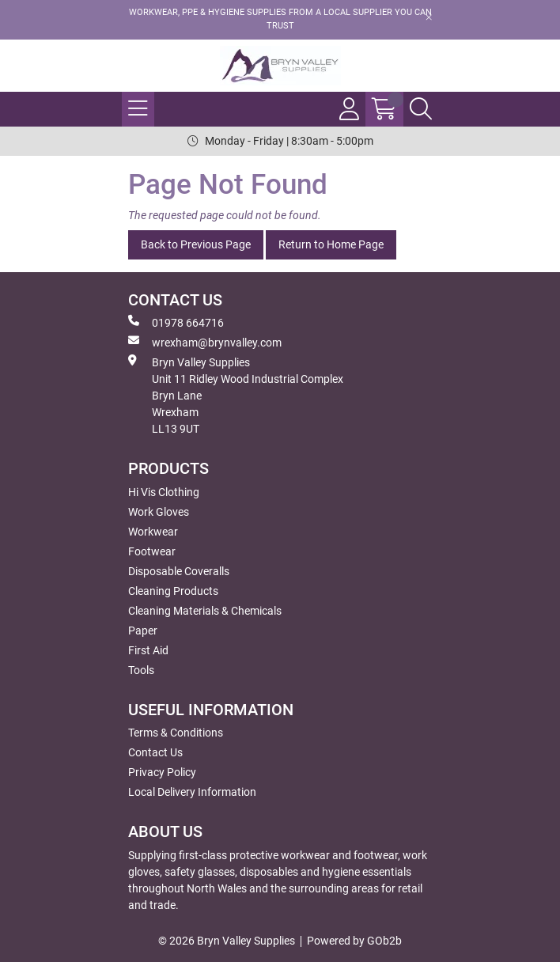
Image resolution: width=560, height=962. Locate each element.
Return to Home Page (331, 244)
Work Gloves (159, 512)
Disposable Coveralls (179, 571)
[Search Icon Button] (421, 109)
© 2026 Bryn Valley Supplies (227, 941)
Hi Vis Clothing (164, 492)
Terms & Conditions (176, 733)
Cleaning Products (173, 591)
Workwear (153, 532)
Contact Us (155, 752)
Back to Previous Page (196, 244)
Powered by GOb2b (354, 941)
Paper (143, 631)
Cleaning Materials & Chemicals (205, 611)
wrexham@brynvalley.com (205, 342)
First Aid (148, 650)
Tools (141, 670)
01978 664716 (176, 322)
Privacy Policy (162, 772)
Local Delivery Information (192, 792)
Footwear (152, 551)
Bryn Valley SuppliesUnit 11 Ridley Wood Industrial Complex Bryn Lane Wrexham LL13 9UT (236, 395)
